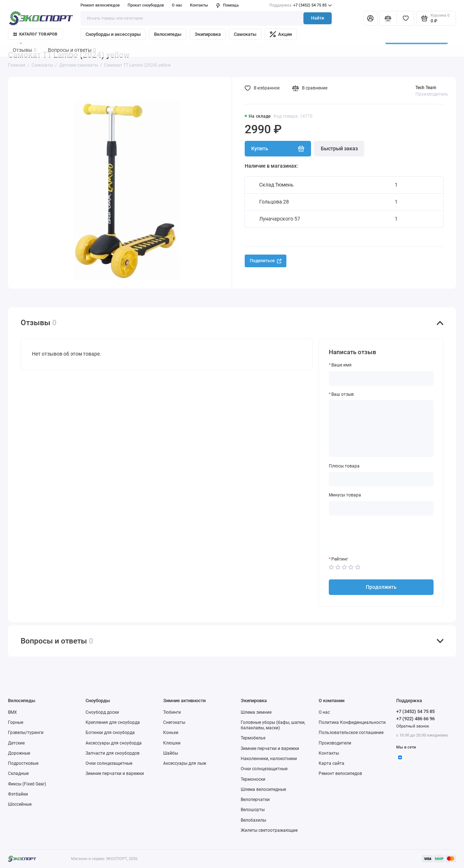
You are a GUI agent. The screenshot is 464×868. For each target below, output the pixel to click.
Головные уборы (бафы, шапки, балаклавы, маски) (273, 725)
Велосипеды (168, 34)
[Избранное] (405, 18)
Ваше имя (341, 365)
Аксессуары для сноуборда (114, 743)
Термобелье (253, 738)
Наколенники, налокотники (269, 759)
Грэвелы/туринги (26, 733)
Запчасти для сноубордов (113, 753)
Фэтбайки (18, 794)
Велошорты (253, 810)
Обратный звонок (413, 726)
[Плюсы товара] (381, 479)
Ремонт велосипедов (100, 5)
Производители (335, 743)
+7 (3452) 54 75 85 (301, 5)
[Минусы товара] (381, 508)
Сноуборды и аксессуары (113, 34)
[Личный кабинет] (370, 18)
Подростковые (23, 763)
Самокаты (245, 34)
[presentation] (384, 536)
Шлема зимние (256, 712)
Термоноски (253, 779)
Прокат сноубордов (146, 5)
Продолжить (381, 587)
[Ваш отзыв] (381, 429)
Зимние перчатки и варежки (115, 773)
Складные (18, 773)
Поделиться (266, 261)
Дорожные (19, 753)
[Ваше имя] (381, 378)
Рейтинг (340, 559)
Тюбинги (172, 712)
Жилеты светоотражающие (269, 830)
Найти (318, 18)
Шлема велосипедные (263, 789)
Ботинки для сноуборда (110, 733)
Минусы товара (345, 495)
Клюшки (172, 743)
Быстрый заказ (339, 148)
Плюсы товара (344, 466)
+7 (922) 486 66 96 (415, 719)
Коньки (171, 733)
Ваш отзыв (343, 394)
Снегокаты (174, 722)
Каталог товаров (36, 34)
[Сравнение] (388, 18)
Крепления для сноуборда (113, 722)
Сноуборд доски (102, 712)
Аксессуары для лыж (185, 763)
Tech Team (426, 88)
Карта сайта (332, 763)
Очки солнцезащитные (109, 763)
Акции (281, 34)
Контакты (199, 5)
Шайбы (171, 753)
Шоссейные (20, 804)
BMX (13, 712)
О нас (177, 5)
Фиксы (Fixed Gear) (27, 784)
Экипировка (208, 34)
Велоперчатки (255, 800)
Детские (16, 743)
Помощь (227, 5)
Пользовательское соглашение (351, 733)
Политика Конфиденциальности (352, 722)
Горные (16, 722)
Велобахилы (253, 820)
